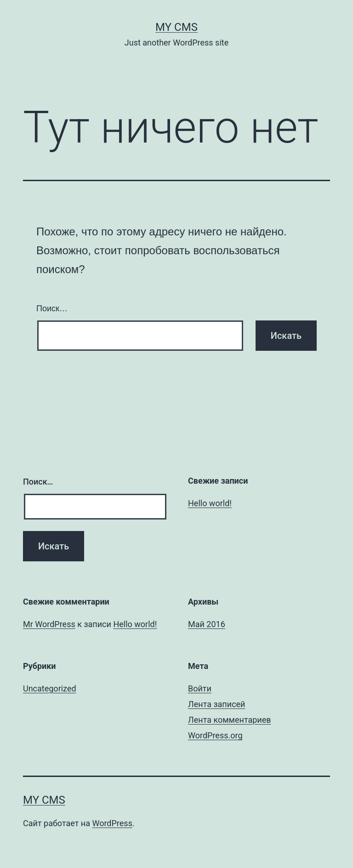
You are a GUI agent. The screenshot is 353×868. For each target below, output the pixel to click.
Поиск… (52, 308)
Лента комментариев (230, 720)
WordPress (112, 823)
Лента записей (217, 704)
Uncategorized (50, 688)
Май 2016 (207, 624)
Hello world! (210, 503)
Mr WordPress (49, 624)
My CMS (176, 27)
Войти (200, 688)
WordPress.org (215, 735)
